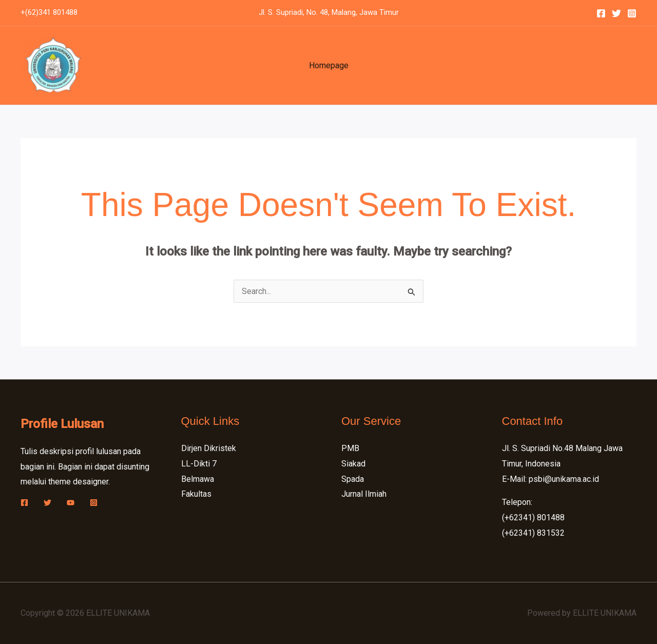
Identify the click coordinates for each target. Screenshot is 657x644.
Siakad (353, 464)
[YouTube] (71, 503)
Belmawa (198, 479)
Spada (353, 479)
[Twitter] (616, 13)
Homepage (329, 65)
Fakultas (196, 494)
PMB (350, 448)
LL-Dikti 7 (199, 464)
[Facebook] (601, 13)
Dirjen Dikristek (209, 448)
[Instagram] (632, 13)
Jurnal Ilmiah (364, 494)
